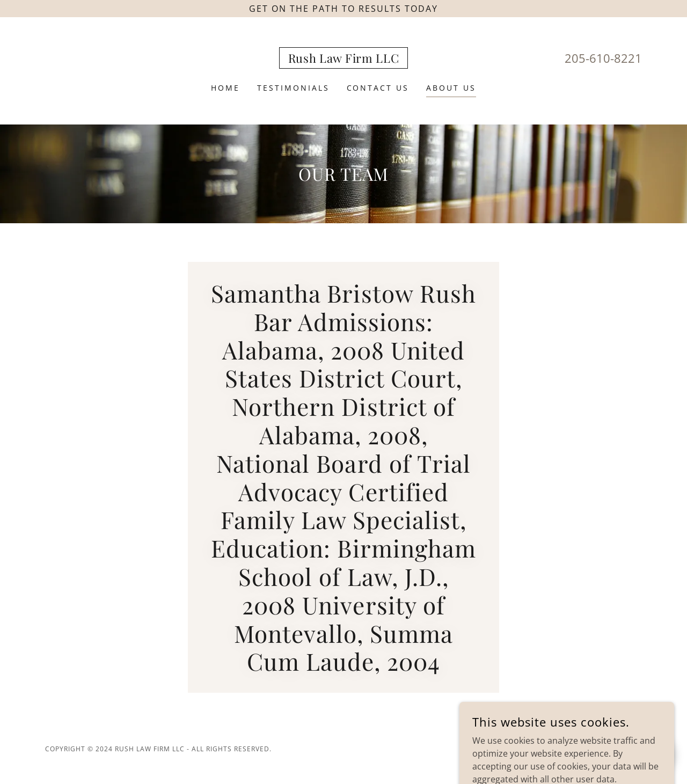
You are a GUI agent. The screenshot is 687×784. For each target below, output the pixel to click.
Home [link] (225, 88)
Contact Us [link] (378, 88)
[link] (344, 60)
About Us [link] (451, 88)
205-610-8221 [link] (603, 58)
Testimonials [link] (293, 88)
